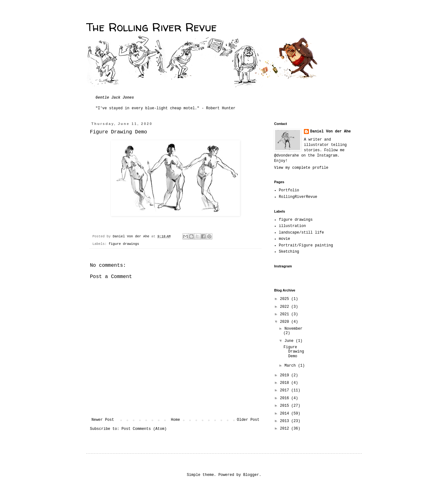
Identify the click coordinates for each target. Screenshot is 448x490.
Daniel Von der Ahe (331, 132)
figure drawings (124, 244)
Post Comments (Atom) (144, 429)
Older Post (248, 420)
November (294, 329)
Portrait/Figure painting (306, 245)
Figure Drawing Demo (294, 352)
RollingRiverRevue (298, 197)
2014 (286, 414)
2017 (286, 390)
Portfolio (289, 190)
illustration (292, 226)
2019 (286, 375)
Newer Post (103, 420)
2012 (286, 429)
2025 (286, 299)
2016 (286, 398)
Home (176, 420)
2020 (286, 322)
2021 (286, 314)
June (290, 341)
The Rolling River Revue (151, 27)
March (291, 366)
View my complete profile (301, 168)
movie (284, 239)
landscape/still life (301, 233)
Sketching (289, 252)
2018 (286, 383)
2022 (286, 307)
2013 (286, 421)
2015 (286, 406)
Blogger (251, 475)
